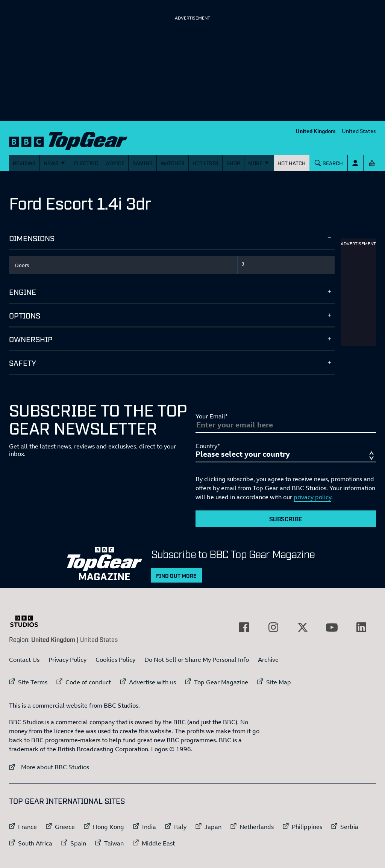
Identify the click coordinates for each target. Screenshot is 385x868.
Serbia (349, 827)
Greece (65, 827)
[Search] (329, 163)
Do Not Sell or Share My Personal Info (197, 660)
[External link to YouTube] (332, 627)
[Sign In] (355, 163)
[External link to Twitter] (303, 627)
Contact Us (24, 660)
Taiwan (114, 843)
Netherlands (257, 827)
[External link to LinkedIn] (361, 627)
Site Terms (33, 682)
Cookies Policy (115, 660)
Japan (213, 827)
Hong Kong (108, 827)
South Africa (35, 843)
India (149, 827)
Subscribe (286, 519)
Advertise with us (152, 682)
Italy (180, 827)
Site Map (279, 682)
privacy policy (312, 497)
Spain (78, 843)
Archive (268, 660)
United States (359, 131)
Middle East (158, 843)
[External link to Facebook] (244, 627)
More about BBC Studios (49, 767)
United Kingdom (316, 131)
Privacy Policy (67, 660)
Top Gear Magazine (221, 682)
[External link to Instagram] (273, 627)
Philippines (307, 827)
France (27, 827)
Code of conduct (88, 682)
